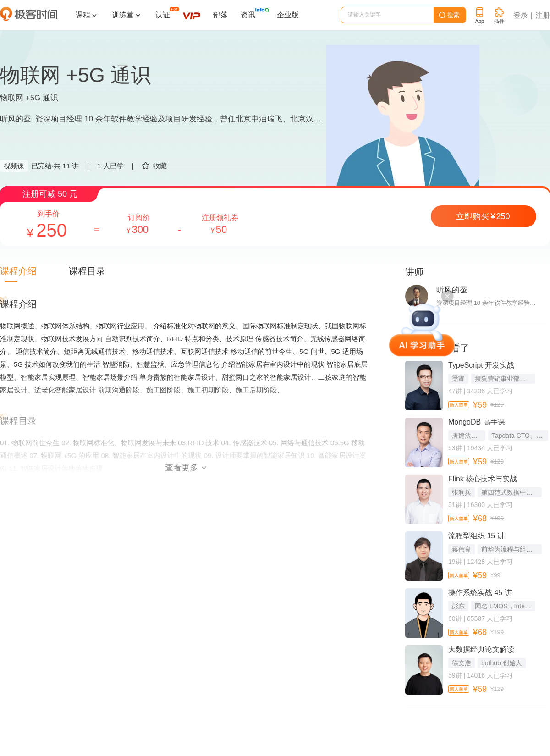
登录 (521, 15)
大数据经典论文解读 (481, 649)
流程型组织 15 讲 (476, 536)
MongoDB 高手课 (477, 422)
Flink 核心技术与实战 (483, 479)
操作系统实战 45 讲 (480, 593)
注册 (543, 15)
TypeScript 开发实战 (481, 365)
